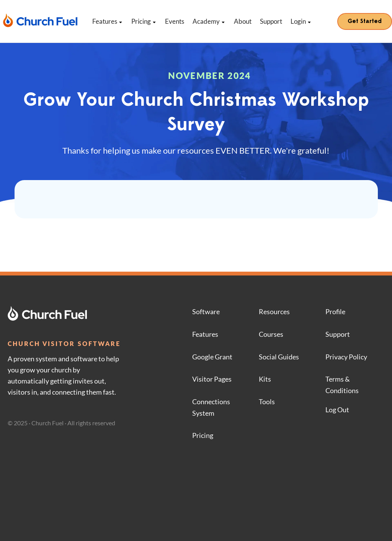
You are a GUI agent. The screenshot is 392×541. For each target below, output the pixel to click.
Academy (209, 21)
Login (301, 21)
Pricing (144, 21)
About (243, 21)
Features (108, 21)
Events (175, 21)
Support (271, 21)
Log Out (337, 410)
